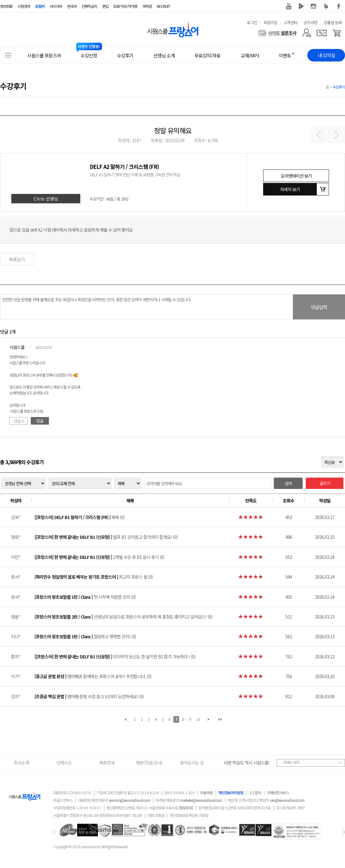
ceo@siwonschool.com (287, 800)
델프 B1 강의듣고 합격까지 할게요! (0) (106, 537)
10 (198, 719)
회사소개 (21, 763)
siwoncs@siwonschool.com (129, 800)
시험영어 (24, 6)
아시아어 (56, 6)
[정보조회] (186, 808)
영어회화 (6, 6)
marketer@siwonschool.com (201, 800)
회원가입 (270, 22)
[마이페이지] (307, 33)
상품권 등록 (333, 22)
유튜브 (289, 6)
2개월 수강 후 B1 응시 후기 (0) (99, 557)
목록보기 (17, 259)
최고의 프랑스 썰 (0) (94, 577)
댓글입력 (319, 307)
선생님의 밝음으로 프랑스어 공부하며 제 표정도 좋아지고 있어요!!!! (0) (123, 617)
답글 (40, 421)
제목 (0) (80, 517)
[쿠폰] (322, 33)
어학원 (147, 6)
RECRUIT (163, 6)
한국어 (72, 6)
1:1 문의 (255, 793)
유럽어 (40, 6)
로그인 (252, 22)
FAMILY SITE (291, 762)
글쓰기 (325, 483)
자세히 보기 (290, 189)
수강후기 (339, 87)
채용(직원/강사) (149, 763)
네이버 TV (301, 6)
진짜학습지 (89, 6)
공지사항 (310, 22)
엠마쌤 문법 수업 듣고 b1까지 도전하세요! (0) (89, 696)
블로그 (326, 6)
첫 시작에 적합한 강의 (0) (85, 597)
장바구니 (323, 189)
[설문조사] (277, 33)
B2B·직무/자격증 (125, 6)
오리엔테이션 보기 (296, 176)
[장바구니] (337, 33)
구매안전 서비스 (278, 793)
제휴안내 (107, 763)
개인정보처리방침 (231, 793)
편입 (105, 6)
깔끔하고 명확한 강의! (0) (85, 636)
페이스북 (339, 6)
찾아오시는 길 (192, 763)
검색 (288, 483)
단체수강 (64, 763)
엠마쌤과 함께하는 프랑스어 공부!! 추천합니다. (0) (93, 676)
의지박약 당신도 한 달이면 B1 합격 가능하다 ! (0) (115, 656)
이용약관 (206, 793)
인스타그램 (314, 6)
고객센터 (290, 22)
